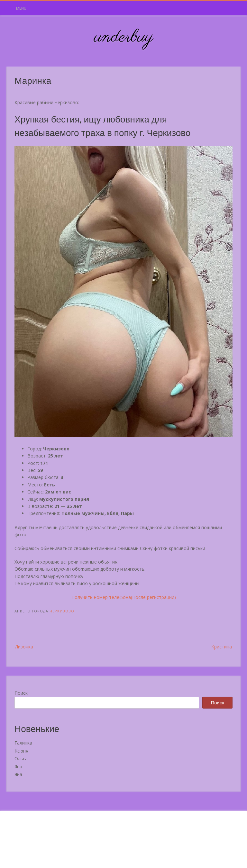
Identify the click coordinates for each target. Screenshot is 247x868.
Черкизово (62, 611)
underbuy (124, 37)
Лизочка (24, 647)
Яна (18, 767)
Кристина (222, 647)
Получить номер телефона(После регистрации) (124, 597)
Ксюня (21, 751)
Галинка (23, 743)
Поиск (21, 693)
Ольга (21, 759)
